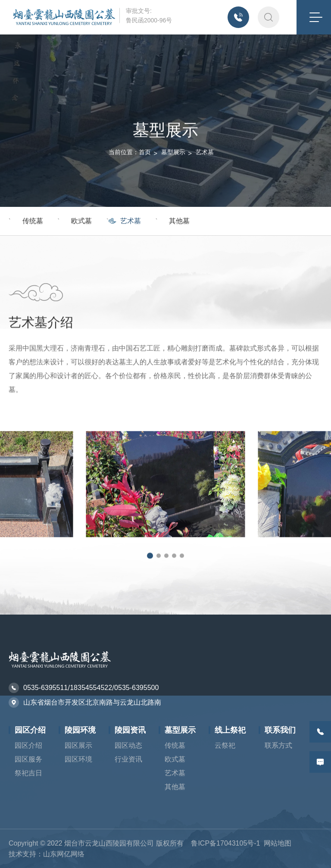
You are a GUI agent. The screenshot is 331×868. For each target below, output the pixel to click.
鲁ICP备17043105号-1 (225, 843)
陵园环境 (80, 730)
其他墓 (179, 221)
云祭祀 (225, 745)
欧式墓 (81, 221)
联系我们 (280, 730)
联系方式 (278, 745)
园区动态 (128, 745)
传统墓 (33, 221)
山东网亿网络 (64, 854)
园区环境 (78, 759)
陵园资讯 (130, 730)
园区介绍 (30, 730)
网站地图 (278, 843)
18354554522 (91, 688)
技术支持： (26, 854)
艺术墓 (205, 116)
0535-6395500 (136, 688)
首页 (145, 116)
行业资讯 (128, 759)
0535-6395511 (45, 688)
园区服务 (28, 759)
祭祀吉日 (28, 773)
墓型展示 (173, 116)
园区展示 (78, 745)
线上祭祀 (230, 730)
